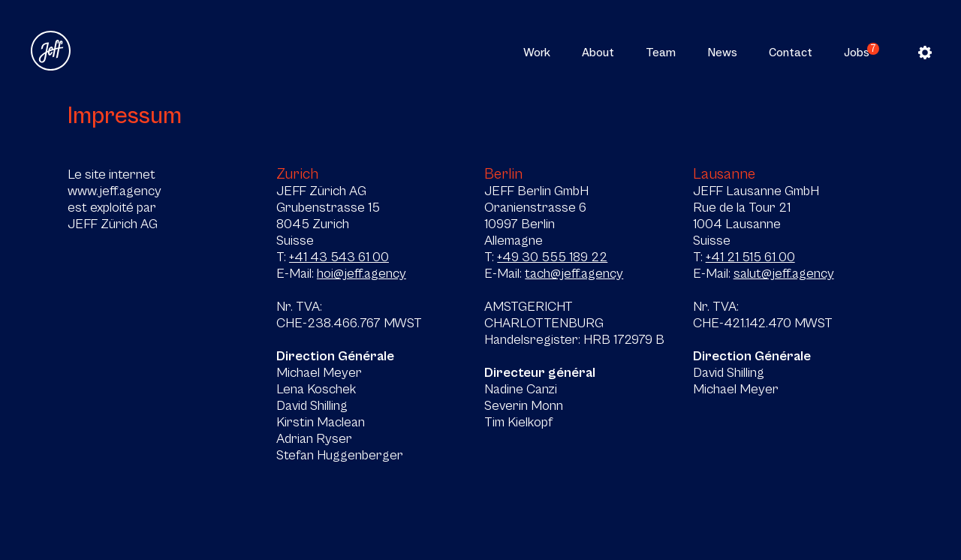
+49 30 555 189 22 (552, 257)
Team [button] (661, 53)
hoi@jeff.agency (362, 273)
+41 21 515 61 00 (750, 257)
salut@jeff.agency (784, 273)
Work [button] (537, 53)
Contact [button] (791, 53)
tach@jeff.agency (574, 273)
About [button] (598, 53)
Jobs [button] (857, 53)
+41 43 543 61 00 (339, 257)
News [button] (722, 53)
